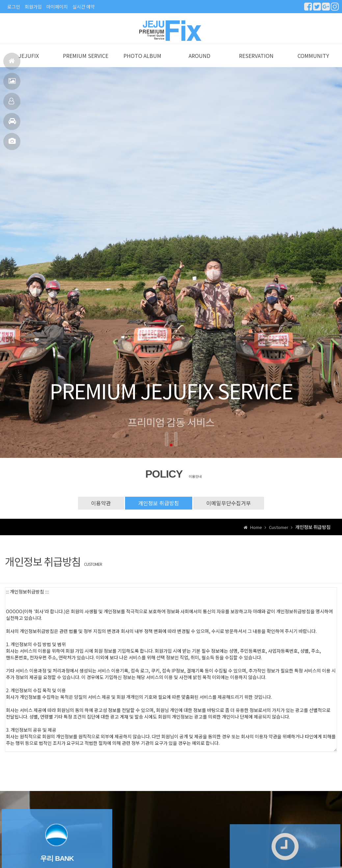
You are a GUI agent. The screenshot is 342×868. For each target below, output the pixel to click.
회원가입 (33, 7)
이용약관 (101, 510)
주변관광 (12, 124)
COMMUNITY (313, 63)
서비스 (12, 84)
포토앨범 (12, 144)
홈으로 (12, 64)
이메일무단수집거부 (229, 510)
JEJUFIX (29, 63)
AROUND (199, 63)
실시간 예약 (84, 7)
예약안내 (11, 104)
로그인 (14, 7)
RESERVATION (256, 63)
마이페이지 (57, 7)
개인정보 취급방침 (159, 510)
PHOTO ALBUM (142, 63)
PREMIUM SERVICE (86, 63)
